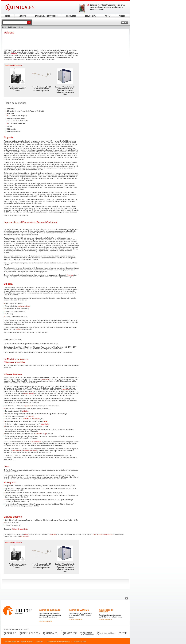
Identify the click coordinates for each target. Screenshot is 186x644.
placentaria (45, 424)
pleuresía (28, 406)
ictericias (31, 416)
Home (4, 27)
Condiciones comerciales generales (58, 642)
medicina (14, 54)
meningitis (37, 419)
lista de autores (24, 536)
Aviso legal (40, 642)
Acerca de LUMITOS (79, 610)
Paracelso (66, 390)
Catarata (26, 419)
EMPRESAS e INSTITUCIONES (46, 16)
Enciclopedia (12, 27)
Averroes (70, 275)
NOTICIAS (23, 16)
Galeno (19, 329)
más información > (45, 621)
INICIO (8, 16)
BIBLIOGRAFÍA (91, 16)
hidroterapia (17, 451)
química (27, 306)
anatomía (38, 434)
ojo (46, 434)
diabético (25, 411)
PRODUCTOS (71, 16)
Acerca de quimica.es (50, 610)
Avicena (26, 534)
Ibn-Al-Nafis (45, 379)
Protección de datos (80, 642)
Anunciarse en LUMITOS (106, 611)
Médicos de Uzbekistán (20, 529)
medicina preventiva (30, 451)
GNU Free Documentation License (103, 534)
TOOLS (108, 16)
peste (45, 421)
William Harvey (28, 393)
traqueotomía (36, 442)
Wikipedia (53, 534)
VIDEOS (122, 16)
